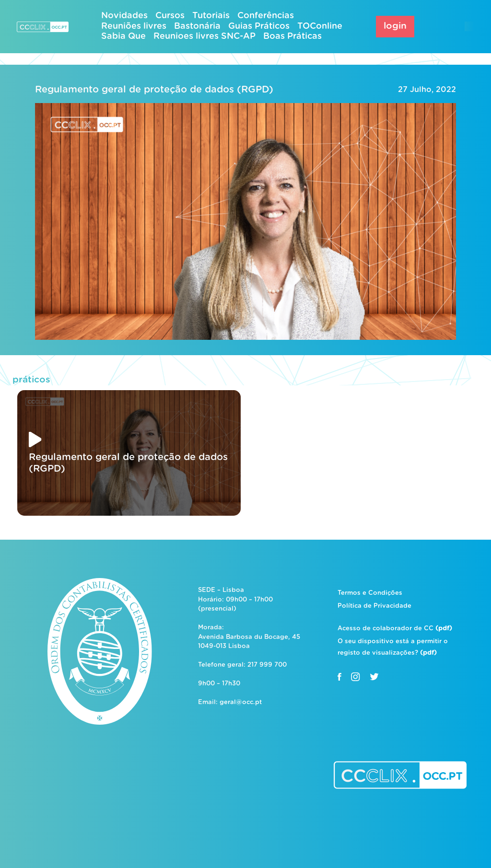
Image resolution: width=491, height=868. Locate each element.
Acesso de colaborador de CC (395, 629)
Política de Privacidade (374, 606)
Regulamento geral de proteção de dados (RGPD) (154, 90)
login (395, 26)
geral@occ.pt (241, 702)
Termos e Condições (370, 593)
